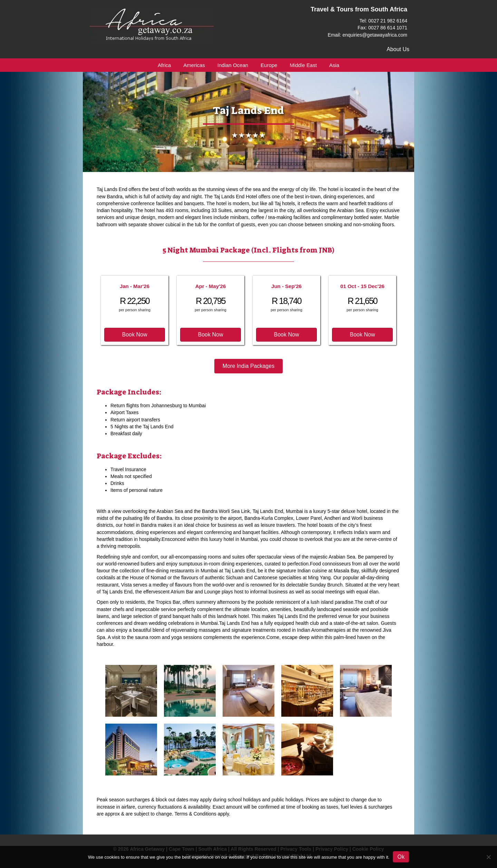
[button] (135, 335)
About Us (398, 49)
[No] (488, 857)
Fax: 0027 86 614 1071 (382, 28)
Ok (401, 857)
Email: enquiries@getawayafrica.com (367, 35)
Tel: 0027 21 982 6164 (383, 21)
